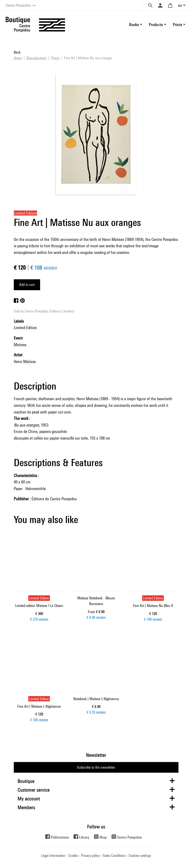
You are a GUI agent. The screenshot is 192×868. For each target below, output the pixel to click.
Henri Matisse (25, 361)
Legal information (53, 856)
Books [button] (134, 25)
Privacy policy (90, 856)
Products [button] (156, 25)
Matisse (20, 345)
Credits (73, 856)
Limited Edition (25, 328)
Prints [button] (177, 25)
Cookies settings (140, 856)
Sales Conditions (114, 856)
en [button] (180, 5)
